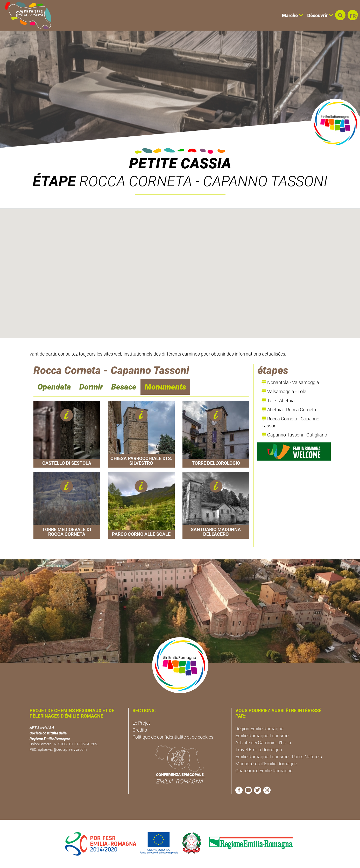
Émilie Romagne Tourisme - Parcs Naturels (279, 757)
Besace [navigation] (124, 387)
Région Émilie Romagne (259, 729)
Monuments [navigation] (165, 387)
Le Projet (141, 723)
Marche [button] (293, 15)
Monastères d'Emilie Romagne (266, 764)
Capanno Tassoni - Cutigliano (294, 435)
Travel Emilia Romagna (259, 750)
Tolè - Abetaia (278, 401)
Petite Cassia (180, 163)
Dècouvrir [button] (320, 15)
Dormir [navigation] (91, 387)
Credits (140, 730)
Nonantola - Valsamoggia (290, 382)
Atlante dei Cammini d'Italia (263, 743)
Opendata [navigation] (54, 387)
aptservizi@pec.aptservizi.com (62, 749)
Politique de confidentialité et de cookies (173, 737)
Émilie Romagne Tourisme (262, 736)
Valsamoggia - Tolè (284, 391)
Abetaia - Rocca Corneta (289, 410)
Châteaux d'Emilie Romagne (264, 771)
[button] (340, 15)
